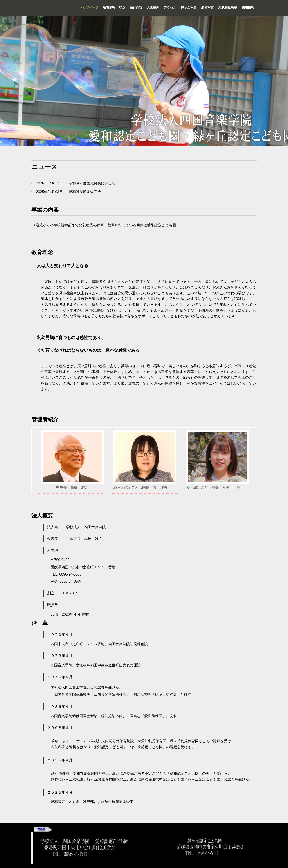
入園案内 (153, 7)
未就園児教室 (228, 7)
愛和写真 (207, 7)
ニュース (44, 167)
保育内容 (136, 7)
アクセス (170, 7)
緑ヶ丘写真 (189, 7)
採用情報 (248, 7)
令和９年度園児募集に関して (92, 183)
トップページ (89, 7)
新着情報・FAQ (114, 7)
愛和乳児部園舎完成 (85, 192)
